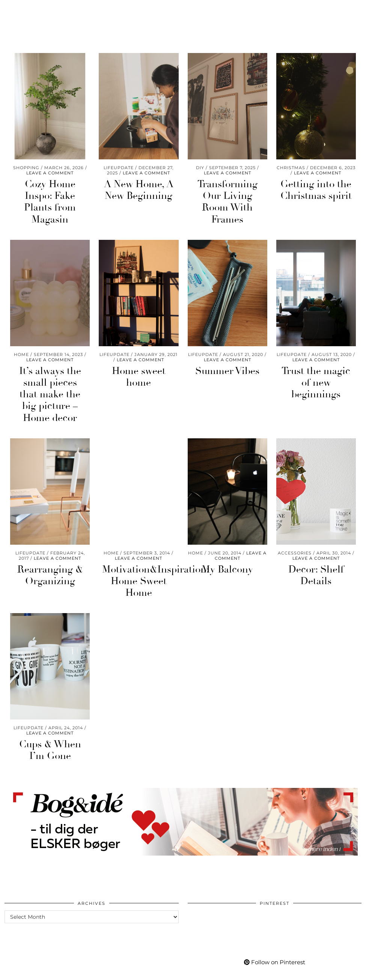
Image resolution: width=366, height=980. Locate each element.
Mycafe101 (183, 11)
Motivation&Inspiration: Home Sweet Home (156, 581)
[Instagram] (273, 18)
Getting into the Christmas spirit (316, 190)
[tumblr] (318, 18)
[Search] (351, 18)
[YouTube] (291, 18)
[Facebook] (301, 18)
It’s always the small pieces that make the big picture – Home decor (50, 395)
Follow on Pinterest (275, 962)
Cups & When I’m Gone (50, 750)
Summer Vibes (227, 371)
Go (65, 18)
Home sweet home (139, 377)
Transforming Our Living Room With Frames (227, 202)
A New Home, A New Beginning (139, 190)
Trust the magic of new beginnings (316, 383)
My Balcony (227, 570)
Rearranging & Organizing (50, 575)
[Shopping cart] (339, 18)
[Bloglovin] (310, 18)
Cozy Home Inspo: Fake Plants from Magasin (50, 202)
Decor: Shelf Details (316, 575)
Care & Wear (29, 18)
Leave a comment (50, 173)
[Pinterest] (282, 18)
